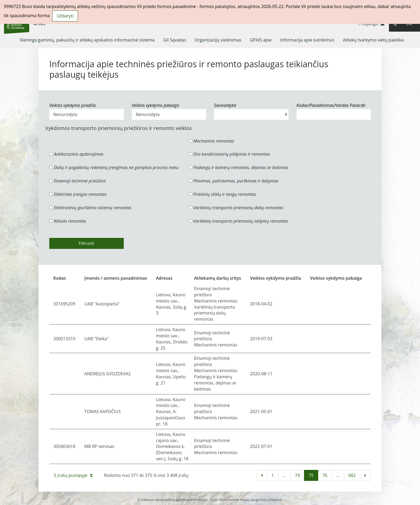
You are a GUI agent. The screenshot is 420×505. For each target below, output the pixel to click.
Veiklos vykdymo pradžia (72, 105)
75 (311, 475)
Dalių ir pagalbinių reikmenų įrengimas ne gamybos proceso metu (114, 167)
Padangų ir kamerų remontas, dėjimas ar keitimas (239, 167)
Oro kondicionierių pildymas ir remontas (229, 154)
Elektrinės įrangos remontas (78, 194)
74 (297, 475)
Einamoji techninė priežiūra (78, 181)
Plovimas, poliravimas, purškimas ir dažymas (234, 181)
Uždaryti (65, 16)
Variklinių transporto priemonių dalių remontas (236, 208)
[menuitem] (87, 40)
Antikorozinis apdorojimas (76, 154)
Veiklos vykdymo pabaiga (155, 105)
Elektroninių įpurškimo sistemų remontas (90, 208)
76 (325, 475)
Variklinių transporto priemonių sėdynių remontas (239, 221)
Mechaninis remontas (211, 141)
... (284, 475)
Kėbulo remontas (68, 221)
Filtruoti (87, 243)
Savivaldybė (225, 105)
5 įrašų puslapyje (73, 475)
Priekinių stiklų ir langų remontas (222, 194)
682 (352, 475)
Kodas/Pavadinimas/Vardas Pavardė (331, 105)
